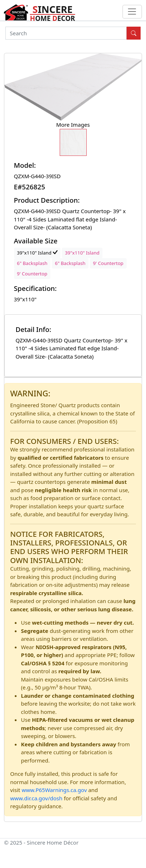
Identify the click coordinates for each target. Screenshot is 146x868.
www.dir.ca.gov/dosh (36, 798)
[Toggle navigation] (132, 12)
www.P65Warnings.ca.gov (55, 790)
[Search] (66, 33)
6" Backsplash (32, 263)
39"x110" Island (37, 253)
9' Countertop (108, 263)
